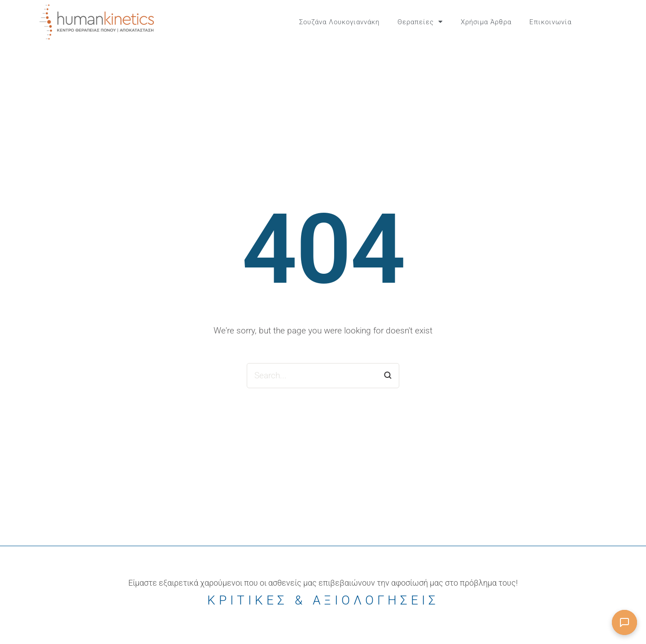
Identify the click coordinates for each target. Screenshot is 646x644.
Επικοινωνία (550, 22)
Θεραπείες (420, 22)
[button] (601, 22)
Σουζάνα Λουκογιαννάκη (339, 22)
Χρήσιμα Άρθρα (486, 22)
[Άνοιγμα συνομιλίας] (624, 622)
